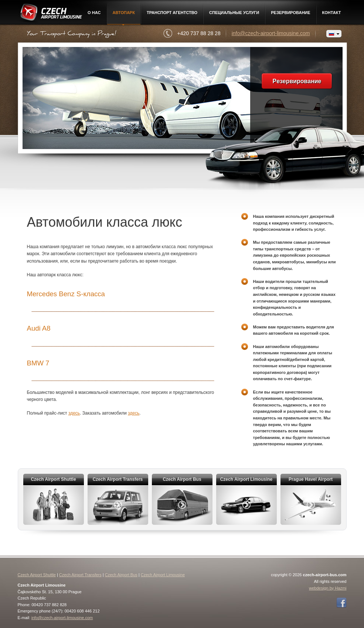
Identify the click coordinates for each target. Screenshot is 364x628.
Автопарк (124, 13)
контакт (332, 13)
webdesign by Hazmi (328, 588)
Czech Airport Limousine (50, 14)
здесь (74, 413)
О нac (94, 13)
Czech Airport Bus (121, 575)
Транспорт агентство (172, 13)
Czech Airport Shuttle (37, 575)
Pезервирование (290, 13)
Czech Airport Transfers (80, 575)
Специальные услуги (234, 13)
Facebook (341, 603)
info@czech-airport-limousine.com (271, 33)
